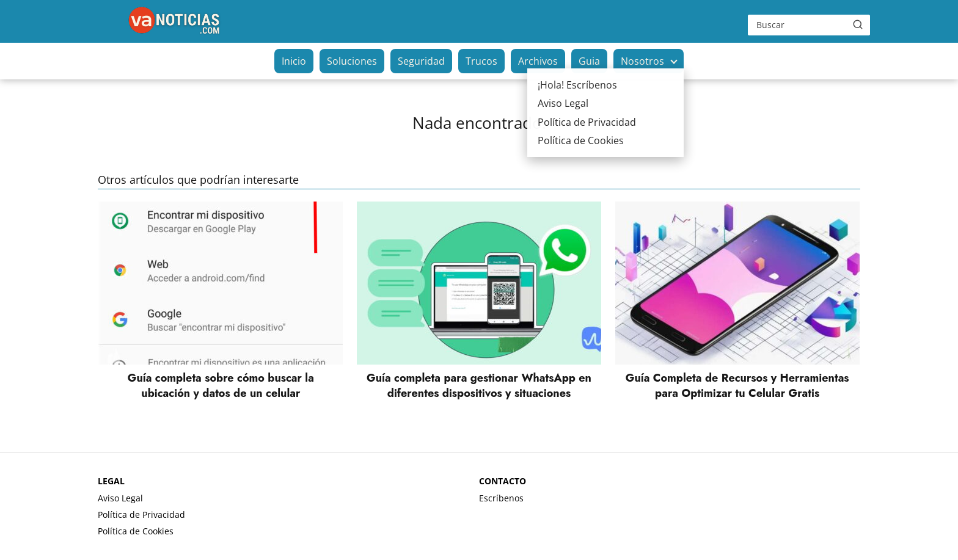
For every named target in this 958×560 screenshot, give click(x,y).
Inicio (294, 61)
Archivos (538, 61)
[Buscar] (858, 24)
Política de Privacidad (141, 515)
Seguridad (421, 61)
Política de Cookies (136, 531)
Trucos (481, 61)
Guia (589, 61)
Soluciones (352, 61)
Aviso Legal (120, 498)
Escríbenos (501, 498)
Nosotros (642, 61)
